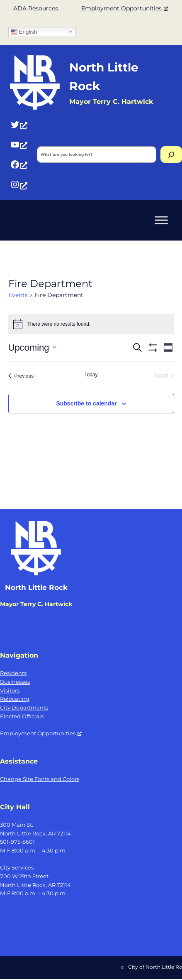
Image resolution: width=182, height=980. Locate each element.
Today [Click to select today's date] (91, 375)
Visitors (10, 690)
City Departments (24, 707)
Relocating (15, 699)
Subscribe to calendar (86, 403)
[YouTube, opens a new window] (19, 144)
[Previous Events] (21, 376)
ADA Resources (36, 8)
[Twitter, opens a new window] (19, 124)
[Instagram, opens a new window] (19, 185)
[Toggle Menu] (161, 220)
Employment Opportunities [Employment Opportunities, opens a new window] (125, 8)
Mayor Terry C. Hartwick (36, 604)
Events (18, 295)
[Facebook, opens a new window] (19, 164)
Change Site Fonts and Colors (40, 779)
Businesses (15, 682)
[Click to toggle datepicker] (32, 348)
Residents (13, 673)
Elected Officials (22, 716)
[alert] (91, 324)
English (24, 32)
